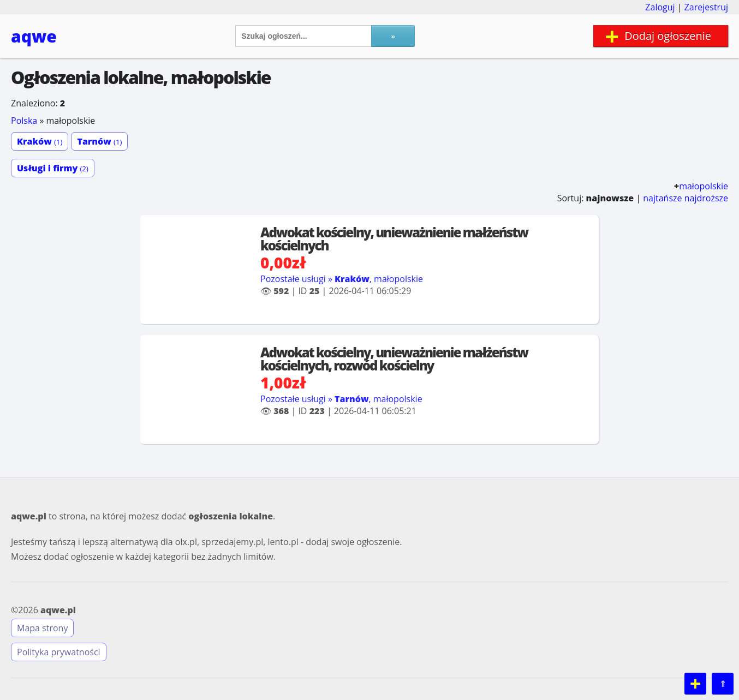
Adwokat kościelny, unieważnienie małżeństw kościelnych (394, 239)
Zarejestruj (706, 7)
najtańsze (662, 198)
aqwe (34, 36)
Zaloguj (660, 7)
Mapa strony (42, 628)
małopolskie (704, 186)
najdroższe (706, 198)
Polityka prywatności (59, 652)
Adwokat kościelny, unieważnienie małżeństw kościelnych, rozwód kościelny (394, 359)
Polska (24, 121)
